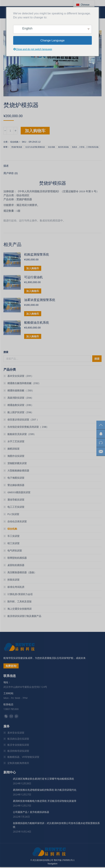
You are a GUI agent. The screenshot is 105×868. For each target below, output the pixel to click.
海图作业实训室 (16, 456)
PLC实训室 (13, 514)
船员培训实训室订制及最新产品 (24, 616)
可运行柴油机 (33, 277)
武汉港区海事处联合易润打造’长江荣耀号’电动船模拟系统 (43, 779)
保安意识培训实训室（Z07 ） (23, 420)
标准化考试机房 (16, 587)
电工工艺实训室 (16, 507)
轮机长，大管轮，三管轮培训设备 (85, 147)
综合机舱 (14, 142)
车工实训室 (13, 536)
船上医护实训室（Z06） (20, 412)
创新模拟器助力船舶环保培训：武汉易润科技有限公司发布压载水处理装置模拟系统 (56, 825)
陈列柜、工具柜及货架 (19, 601)
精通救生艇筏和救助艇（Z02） (24, 383)
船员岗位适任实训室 (18, 739)
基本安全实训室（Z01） (20, 376)
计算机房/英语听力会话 (20, 594)
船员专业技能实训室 (18, 745)
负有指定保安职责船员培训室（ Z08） (28, 427)
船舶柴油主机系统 (37, 323)
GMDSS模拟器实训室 (19, 492)
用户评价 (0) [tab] (11, 173)
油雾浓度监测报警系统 (40, 300)
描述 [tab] (6, 166)
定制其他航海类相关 (18, 763)
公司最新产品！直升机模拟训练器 (31, 812)
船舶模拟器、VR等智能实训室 (23, 757)
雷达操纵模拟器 (16, 485)
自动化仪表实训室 (17, 521)
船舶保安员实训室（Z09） (22, 434)
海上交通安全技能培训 (19, 609)
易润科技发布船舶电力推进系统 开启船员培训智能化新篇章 (45, 801)
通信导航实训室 (16, 500)
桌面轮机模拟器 (16, 565)
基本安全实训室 (16, 733)
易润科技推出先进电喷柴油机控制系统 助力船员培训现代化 (45, 790)
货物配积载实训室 (17, 463)
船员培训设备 (64, 147)
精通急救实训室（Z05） (20, 405)
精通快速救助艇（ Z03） (21, 390)
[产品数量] (10, 131)
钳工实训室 (13, 543)
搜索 (6, 352)
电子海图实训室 (16, 478)
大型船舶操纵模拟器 (18, 470)
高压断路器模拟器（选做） (22, 572)
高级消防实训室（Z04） (20, 398)
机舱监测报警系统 (37, 255)
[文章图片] (7, 780)
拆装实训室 (13, 580)
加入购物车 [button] (33, 268)
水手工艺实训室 (16, 441)
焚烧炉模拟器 (17, 147)
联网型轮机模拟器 (17, 558)
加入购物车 (35, 131)
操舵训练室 (13, 449)
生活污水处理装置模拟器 (35, 147)
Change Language (53, 40)
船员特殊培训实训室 (18, 751)
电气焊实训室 (15, 551)
